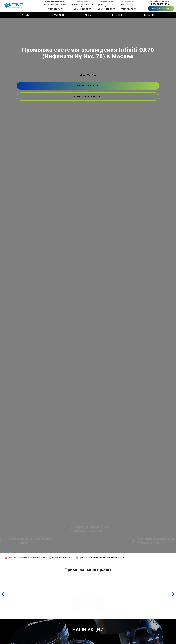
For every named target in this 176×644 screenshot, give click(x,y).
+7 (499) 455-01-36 (82, 9)
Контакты (149, 15)
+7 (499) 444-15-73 (106, 9)
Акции (88, 15)
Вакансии (117, 15)
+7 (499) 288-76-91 (55, 9)
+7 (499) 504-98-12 (128, 9)
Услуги (26, 15)
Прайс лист (58, 15)
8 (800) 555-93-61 (161, 4)
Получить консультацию (161, 8)
